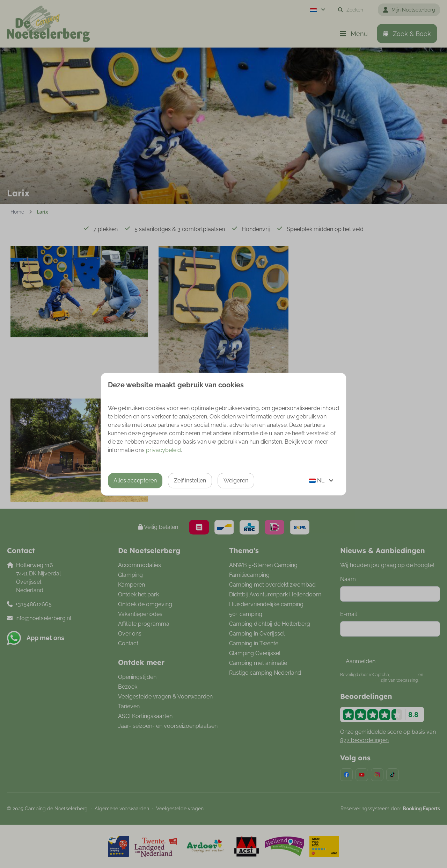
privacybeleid (163, 450)
